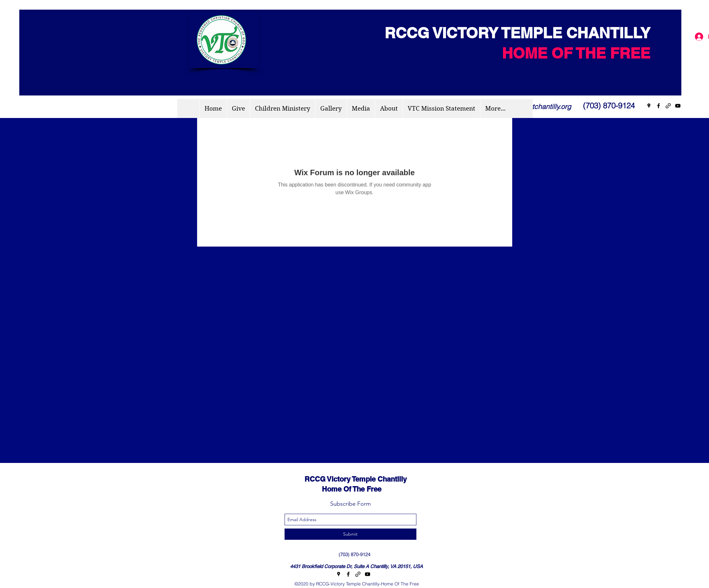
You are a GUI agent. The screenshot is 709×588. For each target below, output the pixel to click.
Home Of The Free (337, 489)
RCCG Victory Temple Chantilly (350, 479)
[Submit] (350, 534)
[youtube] (678, 106)
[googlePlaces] (649, 106)
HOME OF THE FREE (576, 53)
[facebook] (659, 106)
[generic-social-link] (668, 106)
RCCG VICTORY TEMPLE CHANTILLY (513, 33)
